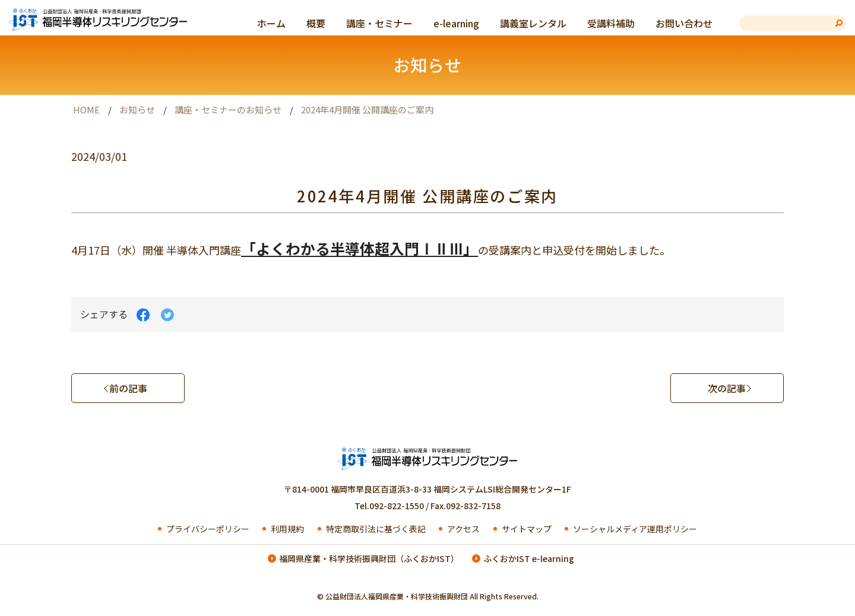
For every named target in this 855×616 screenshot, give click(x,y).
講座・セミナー (379, 23)
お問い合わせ (684, 23)
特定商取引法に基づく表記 (375, 529)
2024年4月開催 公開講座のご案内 (367, 109)
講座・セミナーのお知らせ (228, 109)
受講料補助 (611, 23)
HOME (86, 109)
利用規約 (286, 529)
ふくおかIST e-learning (529, 558)
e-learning (456, 23)
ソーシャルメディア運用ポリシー (634, 529)
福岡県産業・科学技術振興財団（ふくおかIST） (369, 558)
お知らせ (137, 109)
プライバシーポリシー (207, 529)
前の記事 (128, 388)
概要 (316, 23)
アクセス (463, 529)
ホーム (271, 23)
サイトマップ (526, 529)
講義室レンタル (533, 23)
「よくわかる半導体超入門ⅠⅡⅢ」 (360, 248)
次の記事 (727, 388)
